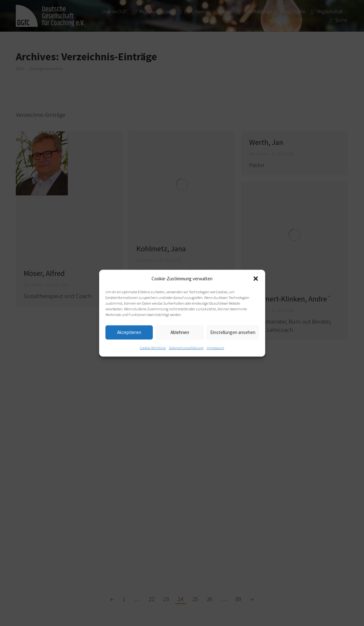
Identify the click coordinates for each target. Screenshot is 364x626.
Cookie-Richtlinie (153, 347)
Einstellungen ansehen (233, 332)
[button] (256, 278)
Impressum (215, 347)
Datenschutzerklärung (186, 347)
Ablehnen (180, 332)
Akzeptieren (129, 332)
